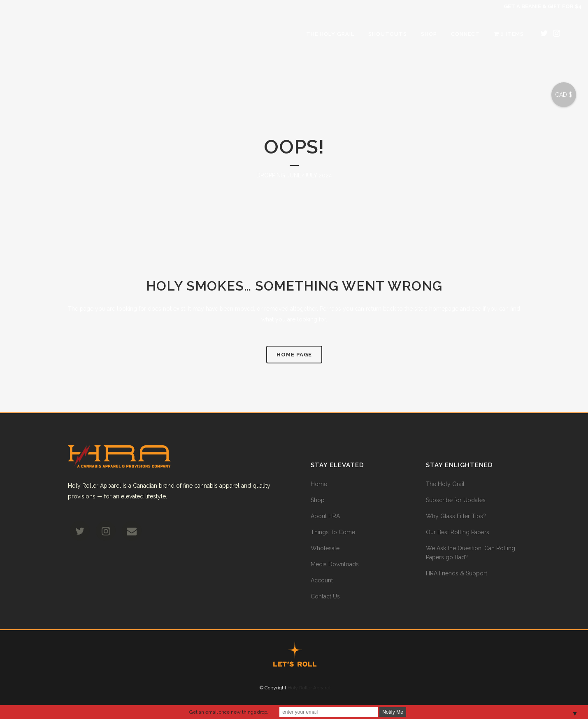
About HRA (325, 516)
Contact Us (325, 596)
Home (319, 484)
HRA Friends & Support (457, 573)
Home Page (294, 355)
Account (322, 580)
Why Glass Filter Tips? (456, 516)
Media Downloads (335, 564)
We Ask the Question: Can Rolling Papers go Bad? (471, 553)
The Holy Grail (445, 484)
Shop (318, 500)
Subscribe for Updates (456, 500)
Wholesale (325, 548)
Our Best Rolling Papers (458, 532)
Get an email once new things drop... (230, 712)
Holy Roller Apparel (309, 688)
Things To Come (333, 532)
